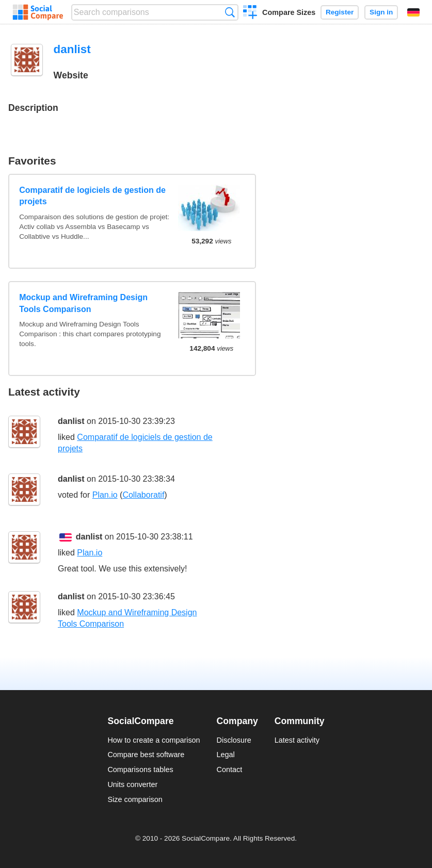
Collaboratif (143, 495)
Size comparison (135, 799)
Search (230, 12)
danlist (71, 421)
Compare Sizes (289, 12)
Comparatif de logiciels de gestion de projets (92, 196)
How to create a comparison (154, 740)
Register (340, 12)
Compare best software (146, 755)
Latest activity (297, 740)
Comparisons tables (140, 769)
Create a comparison (250, 13)
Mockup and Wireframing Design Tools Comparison (83, 303)
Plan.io (105, 495)
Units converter (132, 784)
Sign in (381, 12)
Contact (230, 769)
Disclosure (234, 740)
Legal (226, 755)
